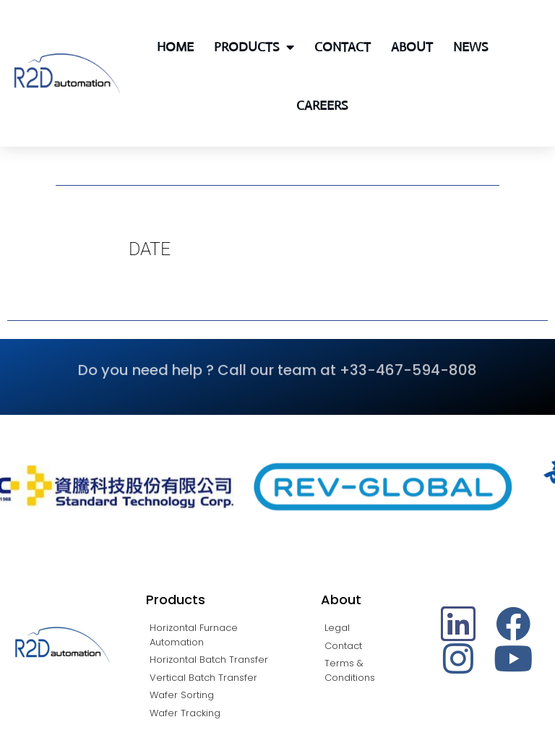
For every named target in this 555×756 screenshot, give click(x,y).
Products (254, 47)
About (412, 47)
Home (175, 47)
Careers (322, 106)
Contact (343, 47)
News (470, 47)
